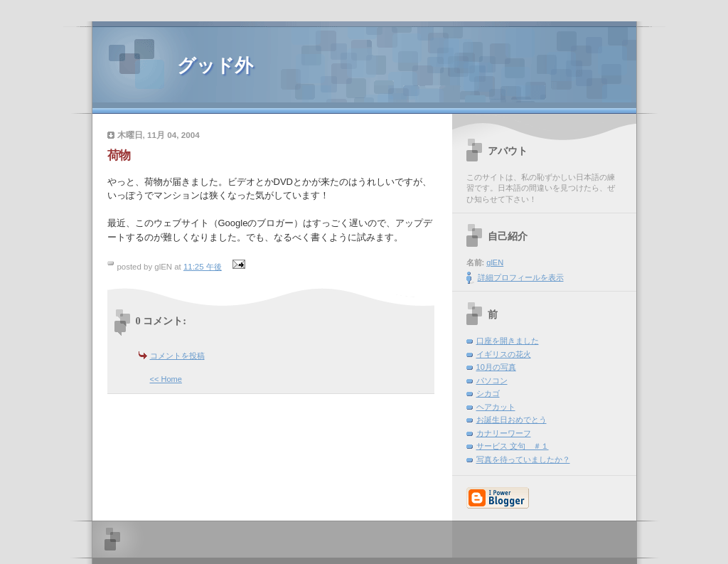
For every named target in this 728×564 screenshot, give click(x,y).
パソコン (492, 381)
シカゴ (488, 393)
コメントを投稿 (177, 356)
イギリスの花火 (504, 354)
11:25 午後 (203, 267)
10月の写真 (496, 367)
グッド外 (215, 66)
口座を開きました (508, 341)
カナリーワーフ (504, 433)
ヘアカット (496, 407)
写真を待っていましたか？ (523, 459)
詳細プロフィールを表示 (521, 277)
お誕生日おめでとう (512, 420)
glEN (495, 262)
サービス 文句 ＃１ (513, 446)
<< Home (166, 379)
